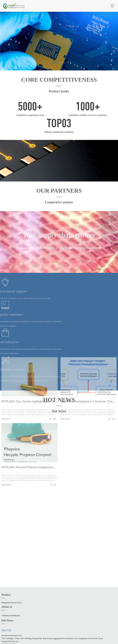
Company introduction (11, 616)
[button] (55, 63)
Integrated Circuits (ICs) (12, 603)
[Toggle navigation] (112, 6)
